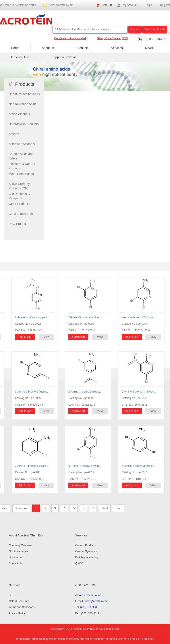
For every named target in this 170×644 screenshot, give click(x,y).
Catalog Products (85, 545)
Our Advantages (18, 551)
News (149, 48)
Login (149, 5)
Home (15, 48)
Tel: (87, 607)
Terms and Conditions (22, 607)
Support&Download (65, 57)
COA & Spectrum (19, 601)
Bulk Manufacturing (87, 557)
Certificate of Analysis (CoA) (71, 38)
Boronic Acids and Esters (21, 156)
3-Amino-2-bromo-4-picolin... (32, 466)
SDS (12, 595)
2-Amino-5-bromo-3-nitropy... (139, 392)
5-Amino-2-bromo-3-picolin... (139, 466)
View (46, 337)
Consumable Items (22, 214)
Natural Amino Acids (22, 104)
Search (135, 29)
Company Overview (20, 545)
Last (118, 508)
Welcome (18, 5)
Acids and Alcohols (22, 144)
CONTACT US (85, 585)
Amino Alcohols (19, 114)
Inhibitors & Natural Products (22, 166)
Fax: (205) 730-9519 (87, 613)
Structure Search (155, 29)
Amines (14, 134)
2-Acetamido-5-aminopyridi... (32, 317)
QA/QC (80, 563)
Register (165, 5)
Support (14, 585)
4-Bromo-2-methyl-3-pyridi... (85, 466)
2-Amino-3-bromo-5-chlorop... (86, 317)
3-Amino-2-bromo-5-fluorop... (32, 392)
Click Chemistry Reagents (19, 196)
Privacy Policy (17, 613)
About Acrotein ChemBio (26, 535)
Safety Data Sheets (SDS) (113, 38)
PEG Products (18, 224)
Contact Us (15, 563)
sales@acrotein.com (61, 5)
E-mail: (92, 601)
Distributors (16, 557)
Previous (21, 508)
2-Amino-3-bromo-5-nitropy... (85, 392)
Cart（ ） (108, 5)
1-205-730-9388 (152, 39)
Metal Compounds (21, 174)
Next (105, 508)
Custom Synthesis (86, 551)
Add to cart (25, 337)
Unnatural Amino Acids (24, 94)
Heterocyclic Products (24, 124)
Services (117, 48)
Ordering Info (20, 57)
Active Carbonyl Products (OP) (19, 186)
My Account (130, 5)
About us (48, 48)
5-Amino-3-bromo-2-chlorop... (139, 317)
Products (82, 48)
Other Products (19, 204)
